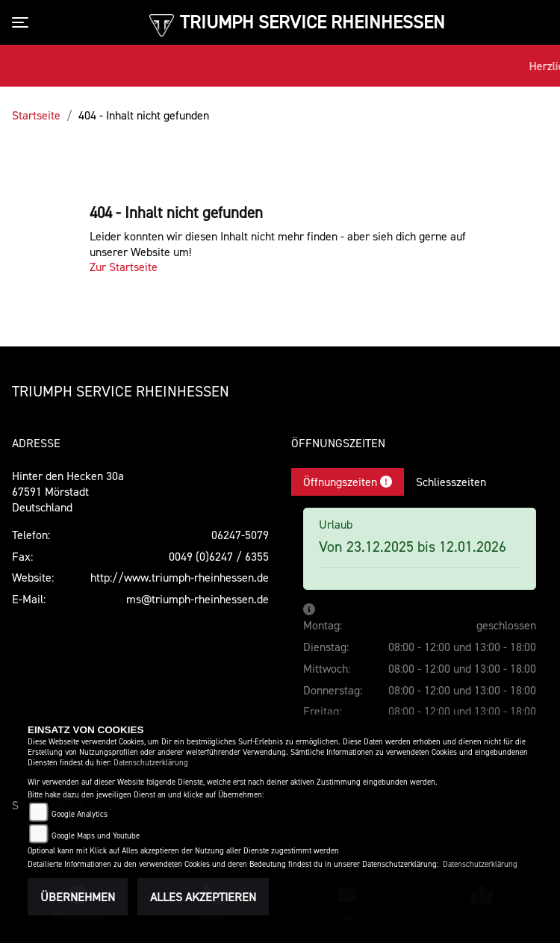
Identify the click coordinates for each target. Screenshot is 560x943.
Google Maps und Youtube (96, 836)
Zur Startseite (124, 267)
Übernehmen (78, 897)
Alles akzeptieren (203, 897)
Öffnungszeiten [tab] (348, 482)
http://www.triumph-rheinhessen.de (180, 577)
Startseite (36, 115)
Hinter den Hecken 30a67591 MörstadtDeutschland (68, 491)
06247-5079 (240, 535)
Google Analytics (80, 814)
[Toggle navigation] (23, 22)
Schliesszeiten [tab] (451, 482)
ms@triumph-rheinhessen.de (197, 599)
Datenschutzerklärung (151, 763)
